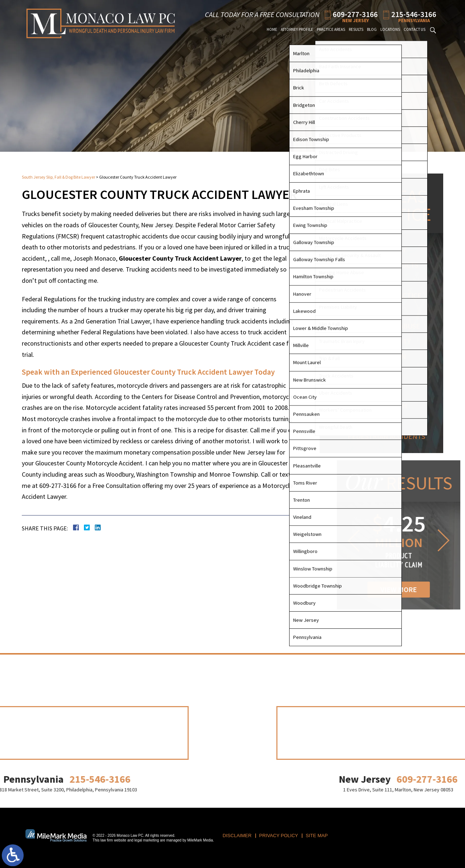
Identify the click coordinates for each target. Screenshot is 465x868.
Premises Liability (382, 341)
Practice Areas (331, 29)
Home (272, 29)
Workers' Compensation (376, 386)
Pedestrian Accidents (389, 436)
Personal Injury (380, 250)
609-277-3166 (355, 14)
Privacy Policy (278, 836)
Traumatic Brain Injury (380, 361)
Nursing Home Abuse (387, 326)
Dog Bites (367, 280)
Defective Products (386, 265)
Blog (372, 29)
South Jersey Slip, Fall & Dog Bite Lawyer (58, 177)
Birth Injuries (376, 311)
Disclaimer (237, 836)
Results (356, 29)
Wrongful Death (380, 406)
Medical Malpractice (387, 295)
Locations (390, 29)
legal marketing (147, 840)
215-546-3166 (414, 14)
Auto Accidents (378, 421)
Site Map (317, 836)
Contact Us (415, 29)
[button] (408, 540)
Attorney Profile (297, 29)
